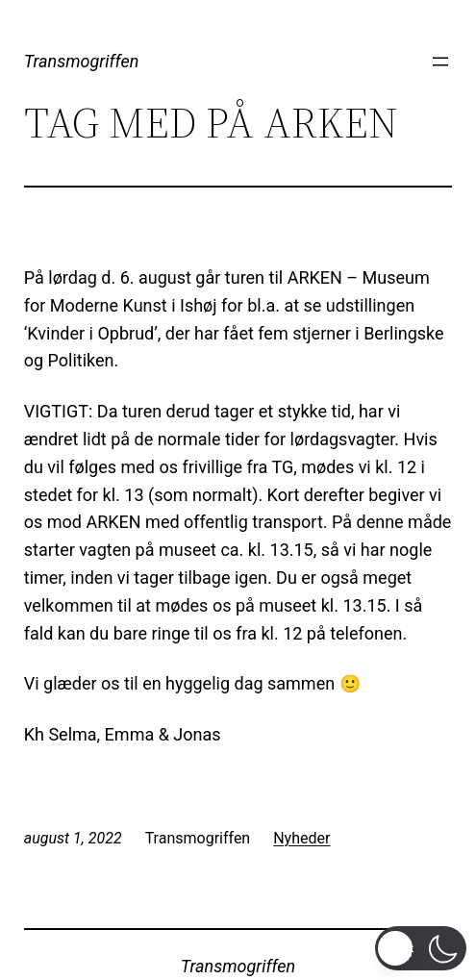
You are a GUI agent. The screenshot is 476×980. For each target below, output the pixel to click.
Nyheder (301, 838)
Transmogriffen (82, 61)
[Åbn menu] (440, 62)
